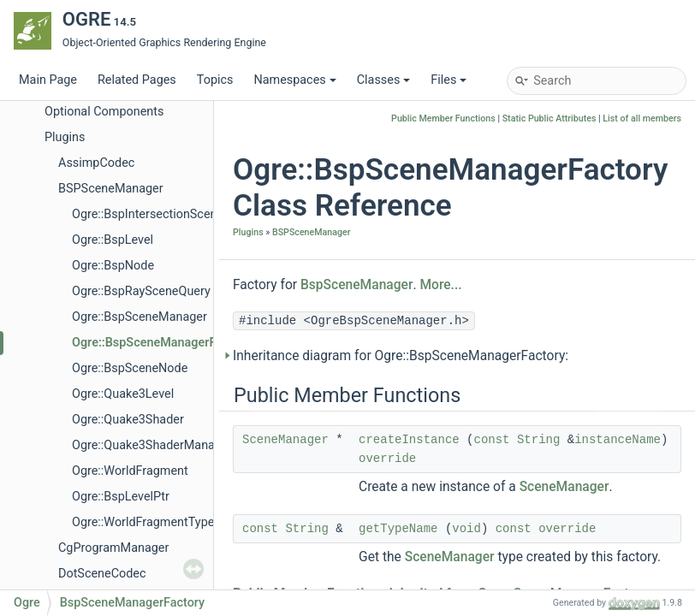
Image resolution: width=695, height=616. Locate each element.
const (492, 440)
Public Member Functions (443, 118)
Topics (215, 80)
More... (440, 285)
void (466, 529)
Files (448, 80)
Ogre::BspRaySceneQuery (141, 291)
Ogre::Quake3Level (123, 394)
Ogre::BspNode (113, 266)
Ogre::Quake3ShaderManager (152, 445)
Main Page (48, 80)
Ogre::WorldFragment (130, 471)
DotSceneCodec (102, 574)
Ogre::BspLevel (113, 240)
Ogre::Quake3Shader (128, 420)
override (387, 459)
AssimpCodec (96, 163)
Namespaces (294, 80)
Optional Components (104, 112)
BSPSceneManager (111, 189)
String (538, 440)
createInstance (409, 440)
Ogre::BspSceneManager (140, 317)
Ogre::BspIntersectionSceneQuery (163, 214)
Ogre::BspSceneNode (130, 368)
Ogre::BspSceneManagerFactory (161, 343)
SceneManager (285, 440)
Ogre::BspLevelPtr (121, 497)
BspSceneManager (356, 285)
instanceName (618, 440)
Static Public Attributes (549, 118)
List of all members (642, 118)
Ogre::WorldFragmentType (143, 522)
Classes (384, 80)
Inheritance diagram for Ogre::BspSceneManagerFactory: (401, 356)
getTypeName (398, 529)
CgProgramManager (113, 548)
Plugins (65, 137)
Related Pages (137, 80)
